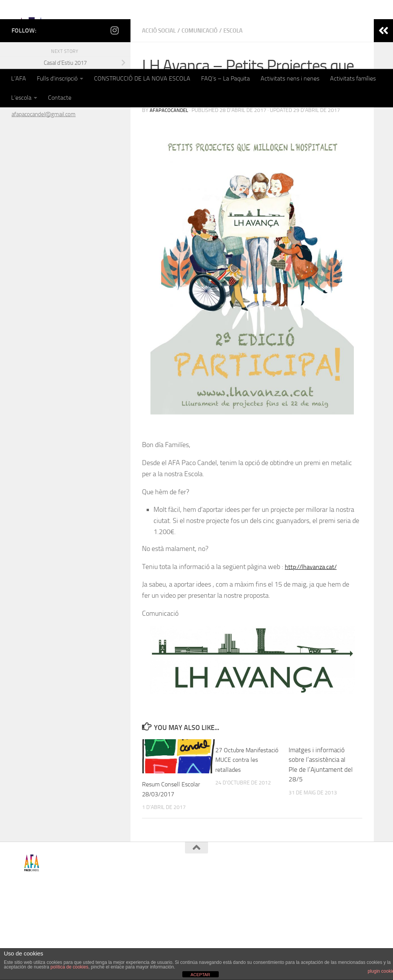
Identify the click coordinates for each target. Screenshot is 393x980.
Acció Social (161, 119)
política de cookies (69, 967)
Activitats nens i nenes (290, 78)
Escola (241, 119)
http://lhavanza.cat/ (314, 655)
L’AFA (19, 78)
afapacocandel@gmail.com (44, 202)
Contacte (60, 98)
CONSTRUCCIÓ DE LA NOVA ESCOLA (142, 78)
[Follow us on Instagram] (114, 118)
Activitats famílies (353, 78)
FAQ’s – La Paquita (225, 78)
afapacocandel (170, 198)
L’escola (21, 98)
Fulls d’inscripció (57, 78)
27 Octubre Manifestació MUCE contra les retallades (243, 848)
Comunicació (205, 119)
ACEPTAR (200, 975)
